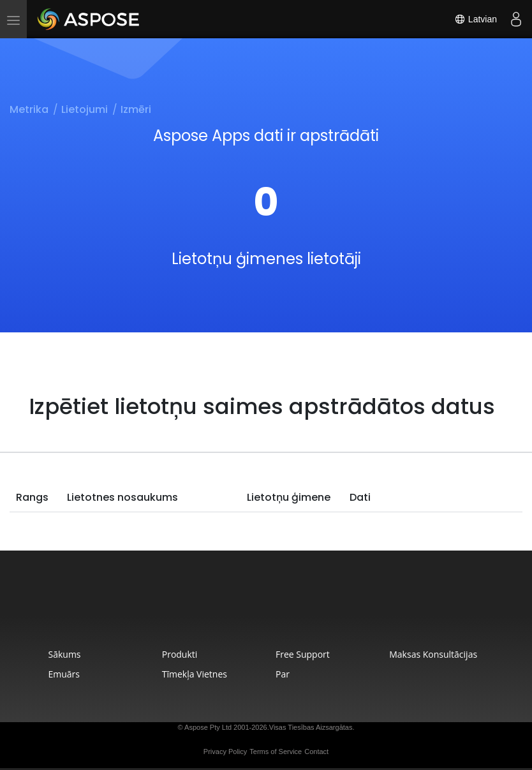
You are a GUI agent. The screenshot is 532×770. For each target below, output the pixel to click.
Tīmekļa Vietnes (195, 674)
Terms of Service (276, 751)
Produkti (180, 654)
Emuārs (64, 674)
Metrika (29, 109)
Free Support (303, 654)
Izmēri (136, 109)
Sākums (64, 654)
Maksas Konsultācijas (433, 654)
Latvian (476, 19)
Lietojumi (85, 109)
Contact (316, 751)
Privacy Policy (225, 751)
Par (283, 674)
